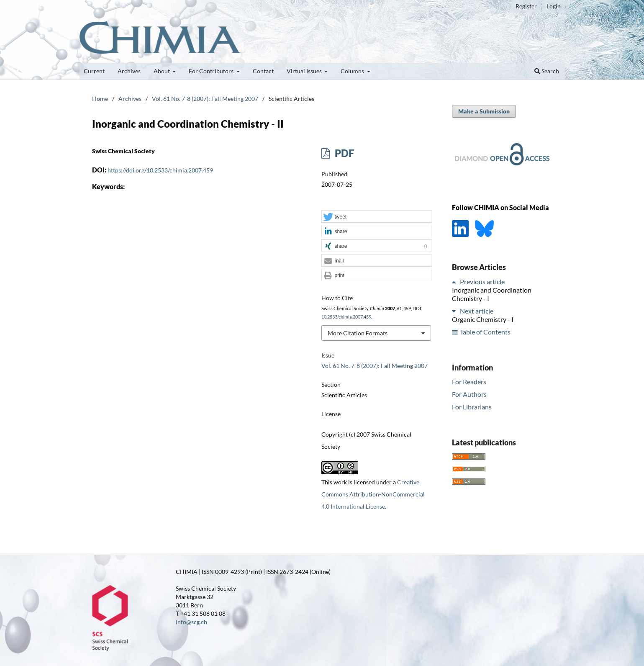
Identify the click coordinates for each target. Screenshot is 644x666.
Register (526, 6)
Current (94, 71)
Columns (353, 71)
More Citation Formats (358, 333)
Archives (129, 71)
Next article (477, 311)
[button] (376, 217)
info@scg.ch (191, 622)
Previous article (482, 282)
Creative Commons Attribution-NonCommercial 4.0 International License (373, 494)
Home (100, 99)
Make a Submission (484, 111)
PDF (343, 153)
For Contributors (212, 71)
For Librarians (472, 407)
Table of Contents (485, 332)
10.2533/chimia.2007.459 (346, 317)
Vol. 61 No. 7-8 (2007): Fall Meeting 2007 (205, 99)
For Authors (469, 394)
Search (547, 71)
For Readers (469, 382)
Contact (263, 71)
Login (554, 6)
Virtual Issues (305, 71)
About (162, 71)
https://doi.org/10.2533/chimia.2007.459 (160, 170)
